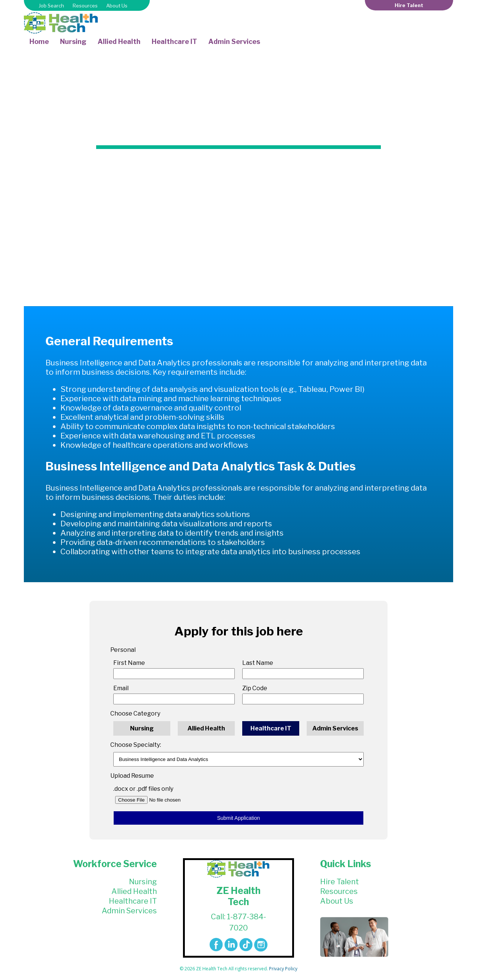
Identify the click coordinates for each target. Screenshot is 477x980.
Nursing (73, 42)
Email (121, 688)
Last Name (258, 663)
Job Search (51, 6)
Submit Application (238, 818)
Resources (85, 6)
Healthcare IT (174, 42)
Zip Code (255, 688)
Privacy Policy (283, 969)
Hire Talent (409, 5)
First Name (129, 663)
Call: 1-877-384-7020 (238, 922)
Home (39, 42)
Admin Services (234, 42)
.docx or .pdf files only (143, 789)
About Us (117, 6)
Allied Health (119, 42)
